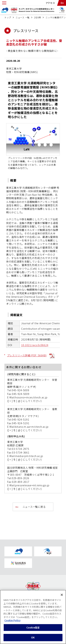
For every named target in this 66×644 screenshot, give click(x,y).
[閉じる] (62, 597)
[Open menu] (4, 3)
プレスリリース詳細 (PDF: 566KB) (27, 355)
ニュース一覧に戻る (34, 507)
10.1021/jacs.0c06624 (35, 345)
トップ (8, 17)
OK (33, 640)
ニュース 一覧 (23, 17)
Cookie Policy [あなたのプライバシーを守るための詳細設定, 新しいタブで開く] (12, 622)
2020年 (38, 17)
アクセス (50, 3)
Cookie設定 (33, 629)
